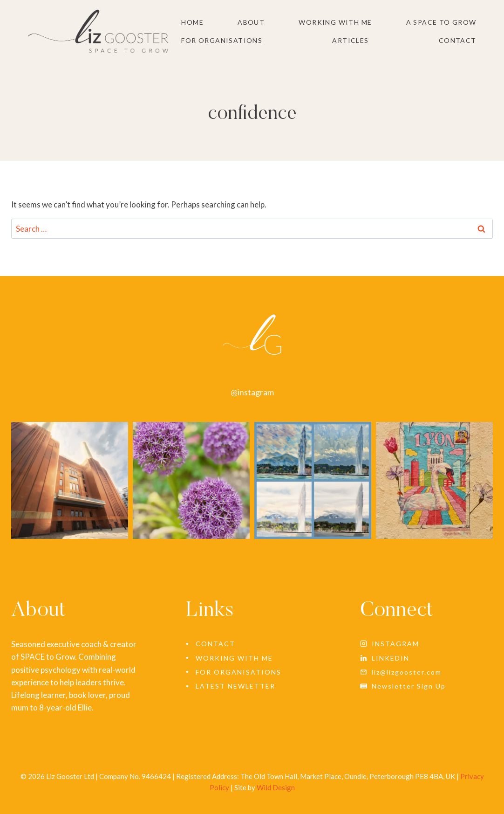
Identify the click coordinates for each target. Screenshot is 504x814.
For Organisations (222, 40)
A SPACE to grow (441, 22)
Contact (458, 40)
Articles (350, 40)
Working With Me (335, 22)
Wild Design (276, 787)
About (251, 22)
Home (192, 22)
